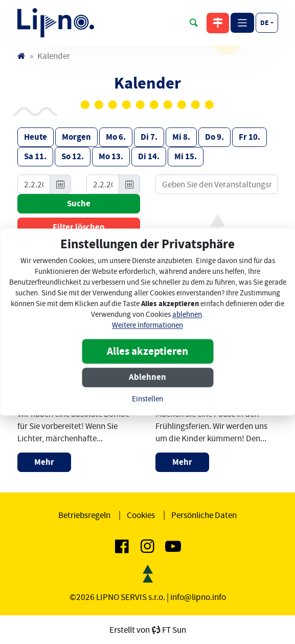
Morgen (76, 137)
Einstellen (147, 400)
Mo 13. (111, 156)
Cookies (141, 515)
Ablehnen (147, 378)
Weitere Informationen (147, 326)
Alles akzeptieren (147, 352)
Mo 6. (116, 137)
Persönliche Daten (204, 515)
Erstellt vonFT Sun (148, 630)
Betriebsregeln (84, 515)
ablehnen (187, 315)
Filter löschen (79, 227)
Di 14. (149, 156)
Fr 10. (249, 137)
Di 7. (149, 137)
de (264, 23)
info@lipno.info (198, 597)
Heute (36, 137)
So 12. (73, 156)
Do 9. (214, 137)
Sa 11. (35, 156)
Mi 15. (186, 156)
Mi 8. (181, 137)
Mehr (44, 462)
